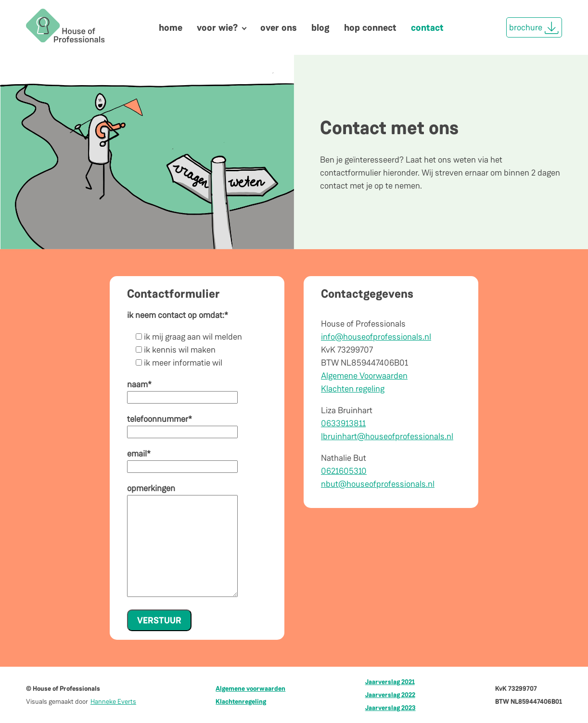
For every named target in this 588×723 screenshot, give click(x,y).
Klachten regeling (353, 389)
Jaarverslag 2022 (390, 695)
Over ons (279, 27)
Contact (427, 27)
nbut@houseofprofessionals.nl (378, 484)
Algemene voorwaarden (250, 688)
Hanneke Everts (113, 701)
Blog (320, 27)
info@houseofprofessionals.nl (376, 337)
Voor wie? (217, 27)
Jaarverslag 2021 (390, 682)
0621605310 (344, 471)
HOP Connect (370, 27)
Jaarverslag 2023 (390, 708)
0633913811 (343, 423)
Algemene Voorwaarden (364, 376)
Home (171, 27)
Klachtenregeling (241, 701)
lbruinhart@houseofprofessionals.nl (387, 436)
